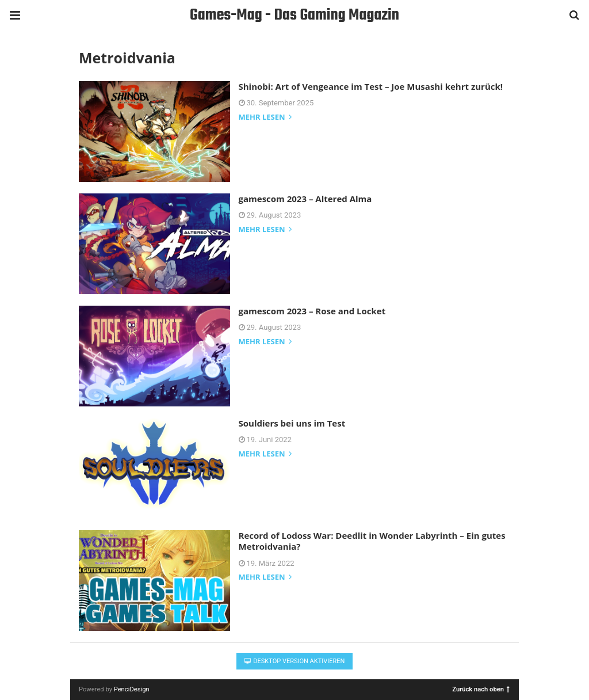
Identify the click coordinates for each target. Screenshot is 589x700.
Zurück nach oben (481, 689)
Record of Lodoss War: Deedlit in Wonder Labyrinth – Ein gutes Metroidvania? (372, 541)
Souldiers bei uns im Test (292, 423)
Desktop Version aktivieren (295, 661)
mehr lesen (265, 118)
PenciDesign (132, 689)
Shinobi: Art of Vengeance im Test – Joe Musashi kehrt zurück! (371, 86)
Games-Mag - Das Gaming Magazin (294, 15)
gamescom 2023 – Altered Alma (305, 199)
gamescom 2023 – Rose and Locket (312, 311)
